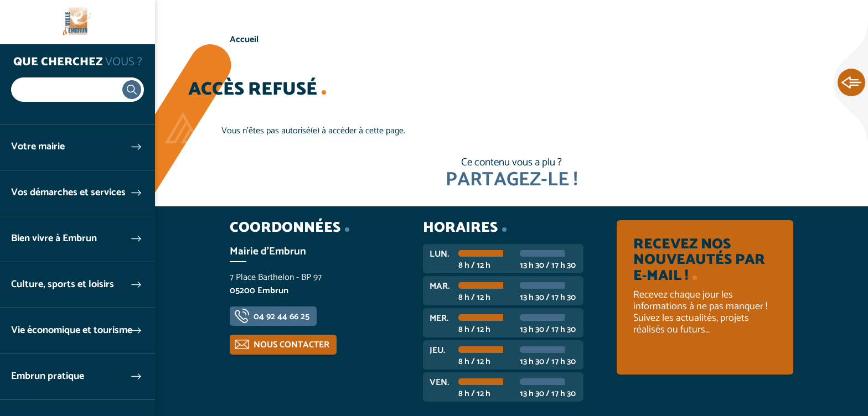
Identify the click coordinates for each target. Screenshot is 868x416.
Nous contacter (291, 345)
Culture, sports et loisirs (63, 285)
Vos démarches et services (68, 193)
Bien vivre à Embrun (54, 239)
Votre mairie (38, 147)
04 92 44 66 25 (281, 317)
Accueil (244, 40)
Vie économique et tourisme (72, 331)
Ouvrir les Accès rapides (851, 83)
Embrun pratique (48, 376)
